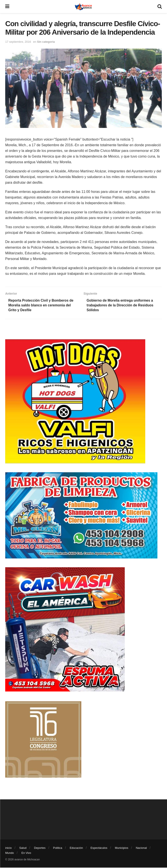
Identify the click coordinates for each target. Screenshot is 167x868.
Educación (76, 848)
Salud (23, 848)
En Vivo (26, 853)
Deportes (40, 848)
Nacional (141, 848)
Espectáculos (99, 848)
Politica (58, 848)
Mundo (10, 853)
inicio (8, 848)
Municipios (121, 848)
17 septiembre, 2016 (18, 42)
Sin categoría (46, 42)
